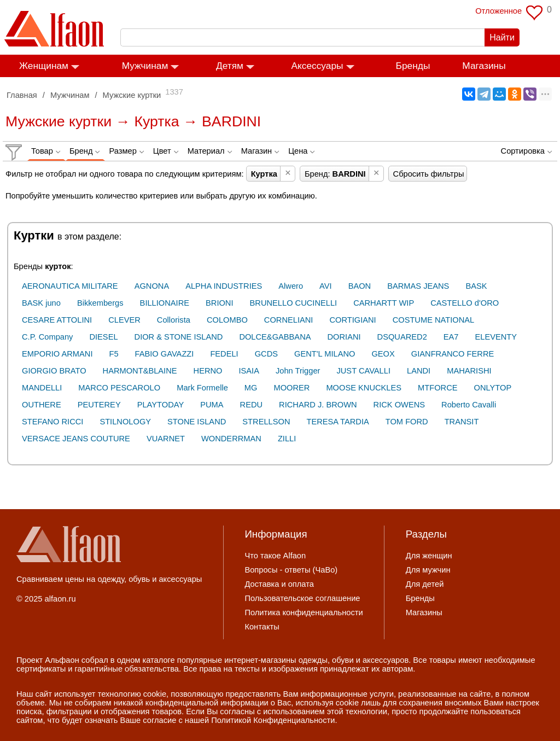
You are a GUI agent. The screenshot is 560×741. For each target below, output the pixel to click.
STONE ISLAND (197, 422)
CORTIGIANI (352, 320)
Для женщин (429, 556)
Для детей (425, 584)
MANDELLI (42, 388)
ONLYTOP (493, 388)
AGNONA (152, 286)
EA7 (451, 337)
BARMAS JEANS (418, 286)
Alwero (291, 286)
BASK (476, 286)
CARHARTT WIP (384, 303)
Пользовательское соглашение (302, 598)
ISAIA (249, 371)
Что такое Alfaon (275, 556)
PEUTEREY (99, 405)
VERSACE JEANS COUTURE (76, 439)
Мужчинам (145, 66)
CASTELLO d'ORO (465, 303)
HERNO (208, 371)
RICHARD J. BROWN (318, 405)
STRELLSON (266, 422)
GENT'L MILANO (325, 354)
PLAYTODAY (161, 405)
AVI (326, 286)
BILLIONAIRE (165, 303)
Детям (230, 66)
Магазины (484, 66)
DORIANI (344, 337)
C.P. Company (47, 337)
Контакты (262, 627)
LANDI (419, 371)
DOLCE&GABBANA (275, 337)
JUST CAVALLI (363, 371)
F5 (113, 354)
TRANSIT (462, 422)
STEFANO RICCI (52, 422)
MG (251, 388)
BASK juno (41, 303)
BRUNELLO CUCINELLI (294, 303)
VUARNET (166, 439)
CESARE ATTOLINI (57, 320)
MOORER (291, 388)
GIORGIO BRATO (54, 371)
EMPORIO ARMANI (57, 354)
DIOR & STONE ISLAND (179, 337)
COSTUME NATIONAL (434, 320)
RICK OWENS (399, 405)
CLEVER (124, 320)
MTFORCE (437, 388)
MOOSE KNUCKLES (364, 388)
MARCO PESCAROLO (119, 388)
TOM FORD (407, 422)
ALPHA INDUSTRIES (224, 286)
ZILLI (287, 439)
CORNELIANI (289, 320)
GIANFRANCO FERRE (453, 354)
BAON (360, 286)
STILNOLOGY (125, 422)
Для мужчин (428, 570)
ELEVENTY (496, 337)
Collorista (174, 320)
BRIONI (220, 303)
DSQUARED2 (402, 337)
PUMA (212, 405)
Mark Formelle (202, 388)
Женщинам (44, 66)
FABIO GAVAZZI (165, 354)
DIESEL (103, 337)
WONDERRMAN (231, 439)
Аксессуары (317, 66)
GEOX (383, 354)
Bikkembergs (100, 303)
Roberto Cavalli (469, 405)
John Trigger (298, 371)
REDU (252, 405)
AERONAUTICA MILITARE (70, 286)
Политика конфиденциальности (304, 612)
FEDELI (224, 354)
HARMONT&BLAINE (140, 371)
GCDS (266, 354)
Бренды (413, 66)
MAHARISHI (469, 371)
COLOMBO (227, 320)
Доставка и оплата (279, 584)
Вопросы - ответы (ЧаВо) (291, 570)
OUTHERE (42, 405)
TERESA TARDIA (337, 422)
